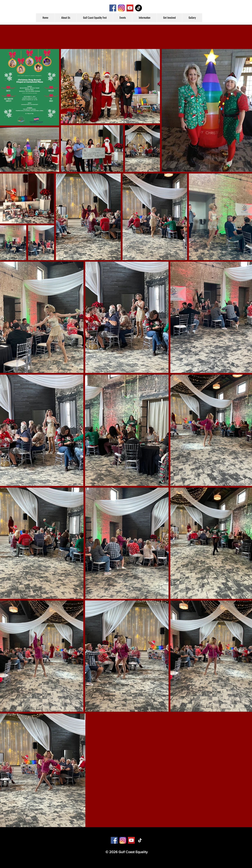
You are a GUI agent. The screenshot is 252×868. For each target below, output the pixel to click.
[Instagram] (121, 8)
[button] (66, 18)
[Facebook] (113, 8)
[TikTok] (139, 8)
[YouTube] (130, 8)
